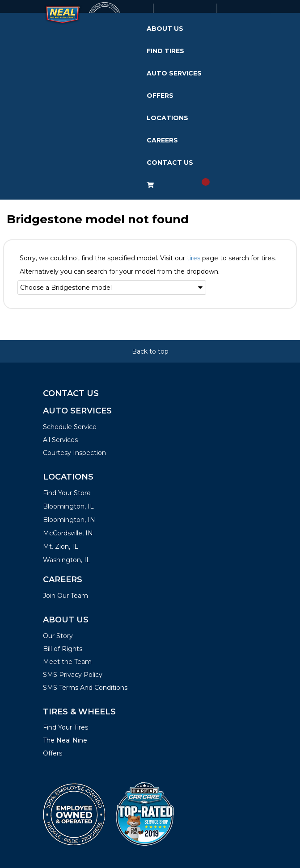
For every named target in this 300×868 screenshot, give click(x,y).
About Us (165, 29)
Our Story (58, 636)
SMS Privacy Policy (73, 675)
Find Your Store (67, 493)
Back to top (150, 351)
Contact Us (170, 163)
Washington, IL (67, 560)
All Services (60, 440)
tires (194, 258)
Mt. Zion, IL (61, 547)
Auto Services (174, 73)
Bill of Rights (63, 649)
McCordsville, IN (68, 533)
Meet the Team (67, 662)
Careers (162, 140)
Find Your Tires (65, 727)
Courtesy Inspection (74, 453)
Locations (167, 118)
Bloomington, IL (68, 506)
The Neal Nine (65, 740)
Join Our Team (65, 596)
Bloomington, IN (69, 520)
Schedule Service (70, 427)
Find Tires (165, 51)
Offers (160, 96)
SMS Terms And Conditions (85, 688)
